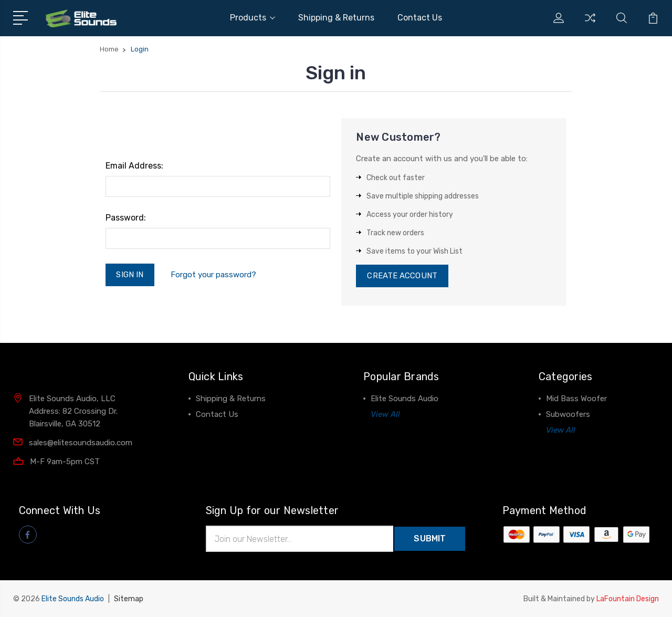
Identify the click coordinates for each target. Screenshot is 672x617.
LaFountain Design (628, 599)
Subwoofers (568, 415)
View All (385, 415)
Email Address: (134, 166)
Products (253, 18)
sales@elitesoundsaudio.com (81, 443)
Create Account (402, 276)
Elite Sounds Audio (405, 399)
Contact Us (420, 18)
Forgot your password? (213, 275)
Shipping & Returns (336, 18)
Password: (126, 218)
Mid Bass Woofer (576, 399)
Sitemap (129, 599)
